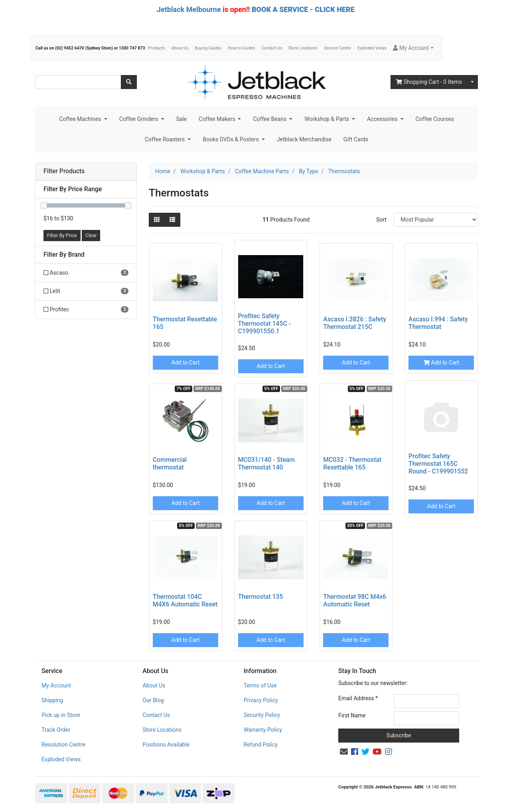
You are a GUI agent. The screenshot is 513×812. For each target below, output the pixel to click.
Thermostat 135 (261, 597)
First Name (352, 715)
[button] (413, 48)
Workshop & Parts (327, 119)
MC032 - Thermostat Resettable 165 (352, 463)
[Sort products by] (436, 220)
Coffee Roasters (166, 139)
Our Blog (153, 700)
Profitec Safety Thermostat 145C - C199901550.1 (264, 324)
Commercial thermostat (170, 463)
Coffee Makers (218, 119)
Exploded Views (372, 48)
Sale (182, 119)
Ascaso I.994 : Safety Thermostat (438, 323)
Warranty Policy (263, 730)
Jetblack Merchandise (304, 139)
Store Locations (303, 48)
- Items (429, 82)
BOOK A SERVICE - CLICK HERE (303, 9)
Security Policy (262, 715)
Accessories (383, 119)
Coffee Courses (435, 119)
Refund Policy (261, 745)
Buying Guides (208, 48)
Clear (91, 236)
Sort (381, 220)
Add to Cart (186, 362)
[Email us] (344, 752)
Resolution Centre (63, 745)
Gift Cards (356, 139)
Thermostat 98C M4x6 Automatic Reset (355, 600)
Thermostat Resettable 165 (185, 323)
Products (156, 48)
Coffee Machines (81, 119)
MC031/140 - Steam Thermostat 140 (267, 463)
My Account (56, 685)
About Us (180, 48)
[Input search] (78, 82)
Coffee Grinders (139, 119)
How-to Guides (242, 48)
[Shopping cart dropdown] (472, 82)
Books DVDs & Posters (231, 139)
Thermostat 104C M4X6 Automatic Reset (185, 600)
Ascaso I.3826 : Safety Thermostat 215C (355, 323)
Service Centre (337, 48)
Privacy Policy (261, 700)
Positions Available (166, 745)
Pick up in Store (61, 715)
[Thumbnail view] (157, 220)
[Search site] (129, 82)
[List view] (172, 220)
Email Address (358, 698)
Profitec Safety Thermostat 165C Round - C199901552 (438, 464)
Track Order (56, 730)
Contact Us (272, 48)
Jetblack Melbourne (189, 9)
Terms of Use (260, 685)
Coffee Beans (270, 119)
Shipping (52, 700)
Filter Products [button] (64, 171)
